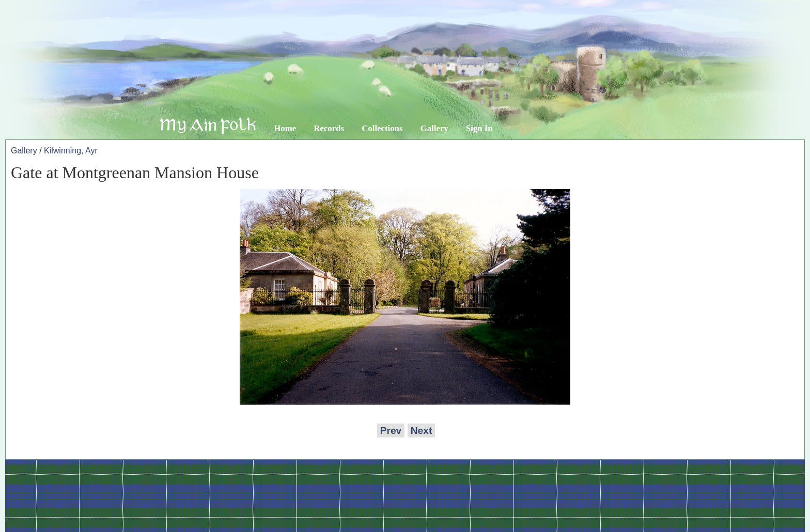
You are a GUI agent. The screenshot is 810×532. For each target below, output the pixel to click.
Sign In (479, 128)
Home (285, 128)
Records (329, 128)
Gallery (434, 128)
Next (422, 431)
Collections (382, 128)
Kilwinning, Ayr (71, 151)
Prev (391, 431)
